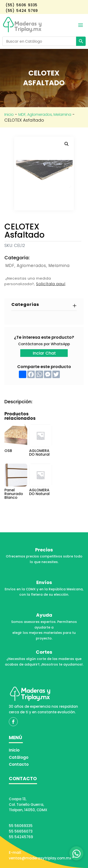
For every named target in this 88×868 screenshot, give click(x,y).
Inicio (9, 114)
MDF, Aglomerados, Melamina (45, 114)
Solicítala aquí (51, 284)
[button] (67, 144)
